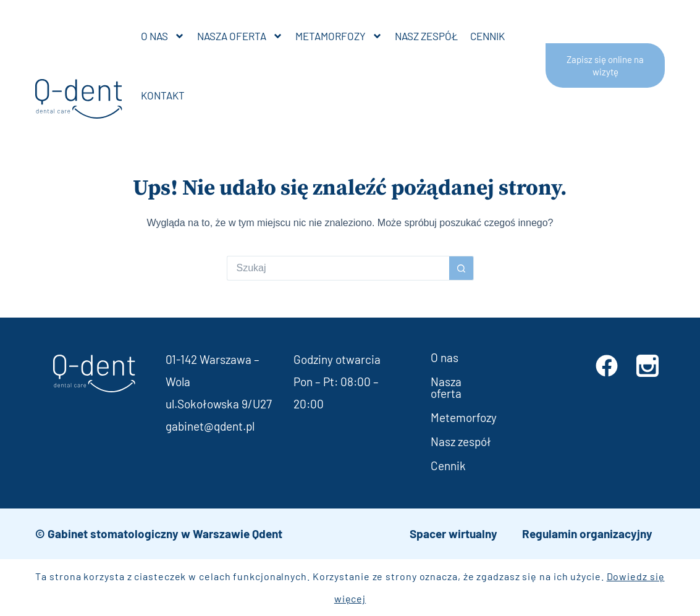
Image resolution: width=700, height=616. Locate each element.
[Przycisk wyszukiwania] (462, 268)
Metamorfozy (339, 36)
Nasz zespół (426, 36)
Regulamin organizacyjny (587, 534)
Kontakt (163, 95)
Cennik (487, 36)
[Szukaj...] (338, 268)
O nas (163, 36)
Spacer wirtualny (453, 534)
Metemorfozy (464, 417)
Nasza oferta (240, 36)
